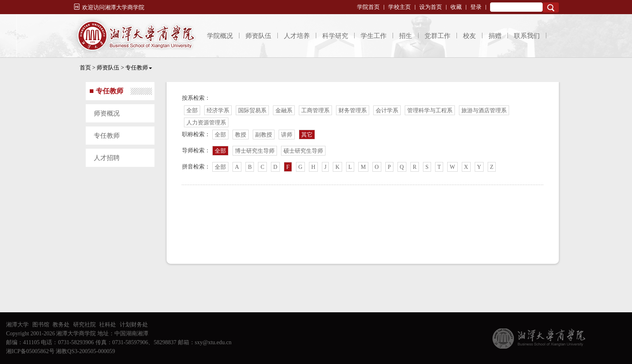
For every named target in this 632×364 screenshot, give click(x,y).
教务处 (61, 325)
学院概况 (220, 36)
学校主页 (399, 7)
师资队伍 (258, 36)
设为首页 (431, 7)
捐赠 (495, 36)
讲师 (287, 135)
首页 (85, 68)
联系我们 (527, 36)
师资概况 (107, 113)
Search (551, 7)
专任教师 (139, 68)
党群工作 (438, 36)
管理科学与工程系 (430, 110)
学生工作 (374, 36)
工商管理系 (315, 110)
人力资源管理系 (206, 123)
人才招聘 (107, 158)
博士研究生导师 (255, 151)
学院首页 (368, 7)
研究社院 (85, 325)
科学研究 (335, 36)
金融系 (284, 110)
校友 (469, 36)
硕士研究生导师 (303, 151)
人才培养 (297, 36)
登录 (476, 7)
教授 (241, 135)
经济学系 (218, 110)
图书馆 (41, 325)
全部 (192, 110)
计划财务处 (134, 325)
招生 (406, 36)
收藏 (456, 7)
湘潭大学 (17, 325)
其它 (307, 135)
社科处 (108, 325)
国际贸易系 (252, 110)
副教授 (264, 135)
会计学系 (387, 110)
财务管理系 (353, 110)
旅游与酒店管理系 (484, 110)
